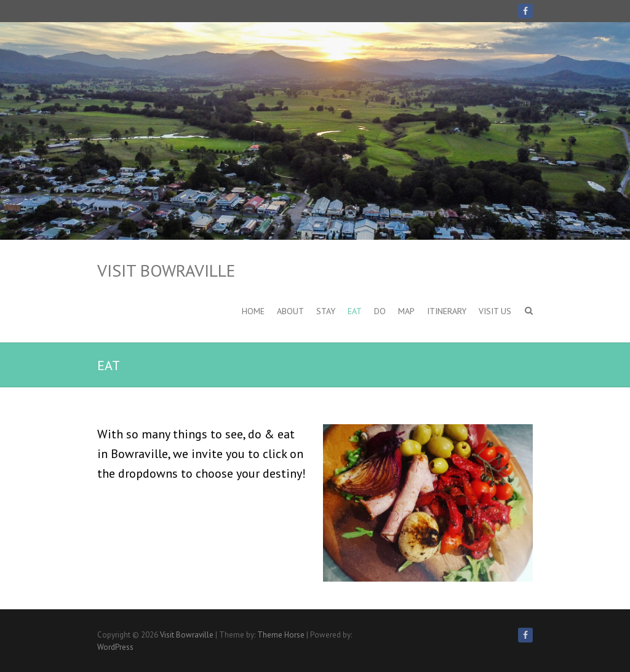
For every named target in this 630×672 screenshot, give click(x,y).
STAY (326, 311)
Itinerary (447, 311)
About (290, 311)
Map (406, 311)
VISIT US (495, 311)
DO (380, 311)
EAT (355, 311)
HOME (253, 311)
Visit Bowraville (166, 270)
